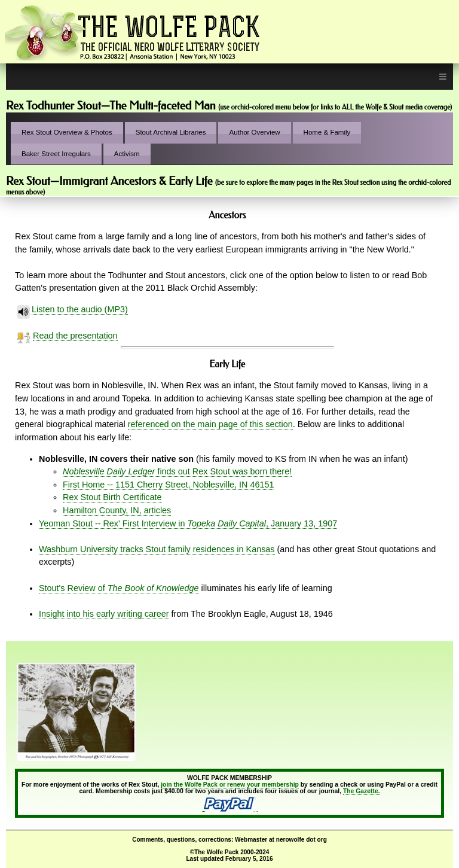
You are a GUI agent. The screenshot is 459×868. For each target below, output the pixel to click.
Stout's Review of (119, 588)
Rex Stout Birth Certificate (112, 497)
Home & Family (327, 132)
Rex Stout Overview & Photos (67, 132)
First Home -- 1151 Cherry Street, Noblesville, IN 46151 (169, 485)
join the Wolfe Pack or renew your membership (230, 785)
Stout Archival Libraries (171, 132)
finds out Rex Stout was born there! (177, 471)
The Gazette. (362, 791)
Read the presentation (75, 336)
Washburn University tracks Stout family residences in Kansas (157, 549)
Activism (127, 154)
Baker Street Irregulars (56, 154)
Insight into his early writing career (104, 614)
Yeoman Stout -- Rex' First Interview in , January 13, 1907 (188, 523)
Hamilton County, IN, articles (117, 510)
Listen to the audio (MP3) (80, 310)
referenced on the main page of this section (210, 424)
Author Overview (254, 132)
